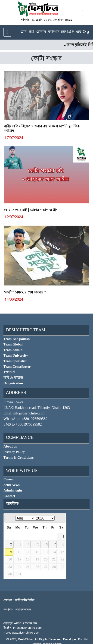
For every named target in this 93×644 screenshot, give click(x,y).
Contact (9, 496)
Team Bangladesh (17, 339)
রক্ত (63, 32)
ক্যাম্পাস (54, 32)
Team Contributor (17, 367)
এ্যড (78, 32)
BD (31, 32)
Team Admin (13, 350)
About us (10, 446)
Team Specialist (15, 361)
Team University (16, 355)
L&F (71, 32)
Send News (12, 485)
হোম (23, 32)
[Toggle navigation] (7, 32)
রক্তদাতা (9, 372)
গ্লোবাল (41, 32)
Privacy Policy (14, 452)
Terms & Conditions (19, 457)
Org (86, 32)
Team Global (13, 344)
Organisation (13, 383)
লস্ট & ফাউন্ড (13, 378)
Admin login (13, 490)
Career (9, 479)
